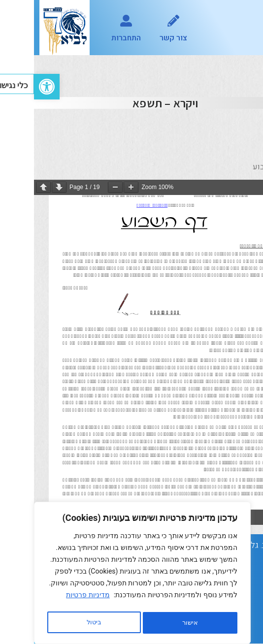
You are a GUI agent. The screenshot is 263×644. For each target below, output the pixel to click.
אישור (60, 623)
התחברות (92, 38)
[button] (245, 28)
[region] (108, 575)
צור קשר (139, 38)
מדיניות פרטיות (54, 598)
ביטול (153, 623)
